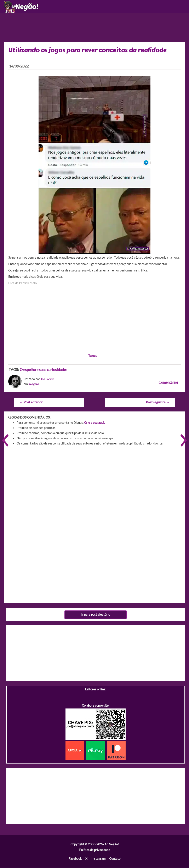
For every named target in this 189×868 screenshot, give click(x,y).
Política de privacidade (95, 850)
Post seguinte (158, 403)
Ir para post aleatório (96, 615)
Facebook (75, 859)
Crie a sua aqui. (94, 423)
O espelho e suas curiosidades (44, 371)
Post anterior (31, 403)
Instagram (98, 859)
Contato (115, 859)
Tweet (93, 357)
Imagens (34, 385)
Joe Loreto (48, 380)
